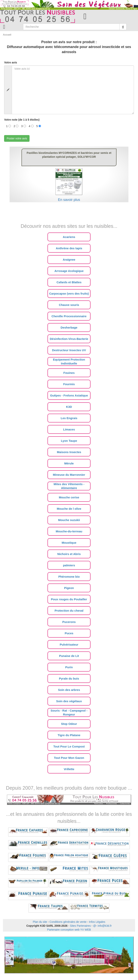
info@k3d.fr (105, 926)
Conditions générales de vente (68, 922)
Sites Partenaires (80, 926)
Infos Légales (97, 922)
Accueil (7, 35)
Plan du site (40, 922)
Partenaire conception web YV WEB (69, 930)
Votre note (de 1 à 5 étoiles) (22, 120)
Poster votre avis (17, 138)
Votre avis (11, 62)
